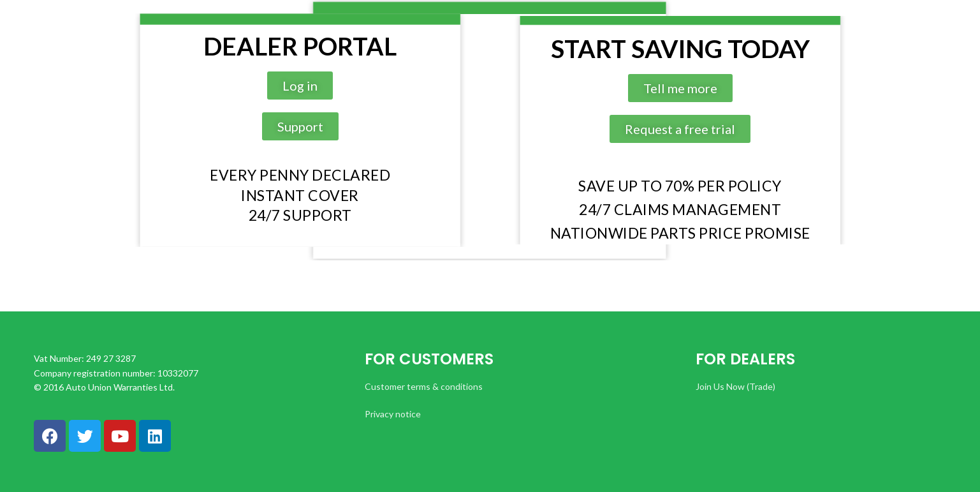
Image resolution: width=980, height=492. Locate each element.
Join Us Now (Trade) (735, 386)
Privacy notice (393, 414)
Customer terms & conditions (424, 386)
